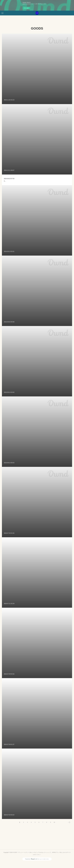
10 (54, 828)
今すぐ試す (26, 8)
